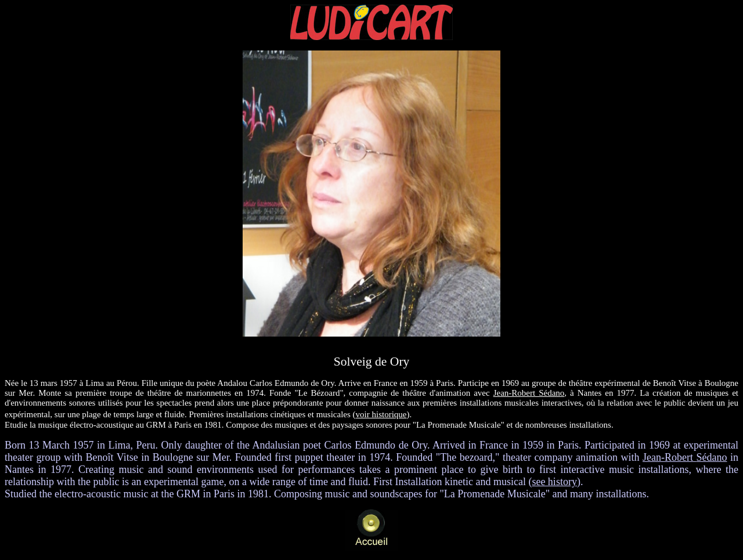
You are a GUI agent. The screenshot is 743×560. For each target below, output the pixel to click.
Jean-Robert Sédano (529, 393)
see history (554, 482)
